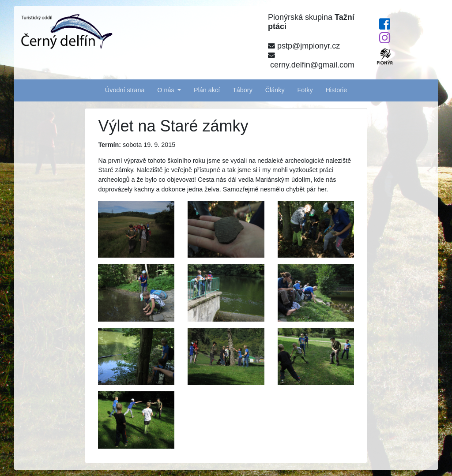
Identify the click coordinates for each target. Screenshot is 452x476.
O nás (166, 90)
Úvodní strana (125, 90)
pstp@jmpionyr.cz (304, 46)
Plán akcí (207, 90)
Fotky (305, 90)
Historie (336, 90)
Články (275, 90)
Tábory (243, 90)
